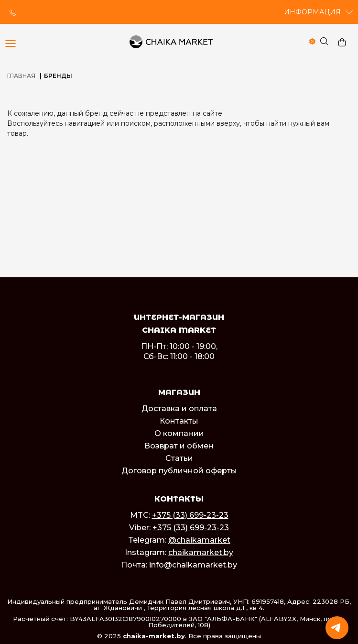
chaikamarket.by (201, 552)
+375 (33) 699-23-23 (190, 515)
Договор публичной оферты (179, 471)
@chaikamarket (199, 540)
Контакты (179, 421)
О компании (179, 433)
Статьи (179, 458)
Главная (21, 76)
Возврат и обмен (179, 446)
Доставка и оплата (179, 409)
